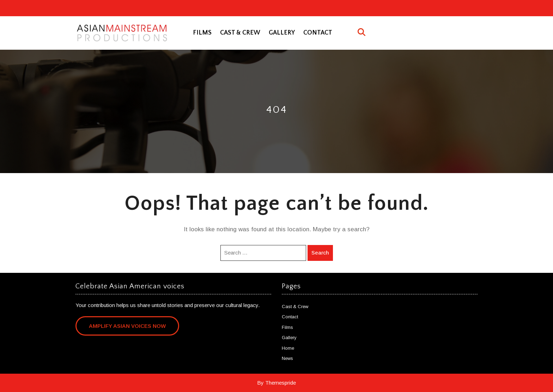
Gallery (282, 33)
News (287, 358)
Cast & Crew (240, 33)
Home (288, 348)
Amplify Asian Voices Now (127, 326)
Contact (318, 33)
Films (202, 33)
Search (320, 253)
